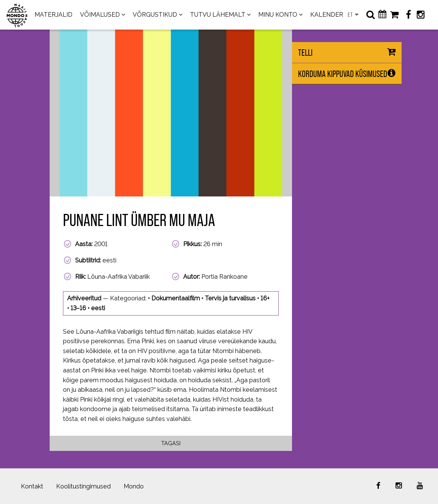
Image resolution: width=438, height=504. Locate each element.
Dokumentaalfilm (176, 298)
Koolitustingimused (83, 486)
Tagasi (171, 443)
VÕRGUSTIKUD (155, 15)
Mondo (134, 486)
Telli (305, 53)
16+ (265, 298)
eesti (98, 308)
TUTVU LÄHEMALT (218, 15)
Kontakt (32, 486)
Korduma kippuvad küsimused (343, 74)
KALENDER (327, 15)
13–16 (78, 308)
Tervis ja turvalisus (230, 298)
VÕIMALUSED (100, 15)
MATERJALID (53, 15)
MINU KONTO (278, 15)
